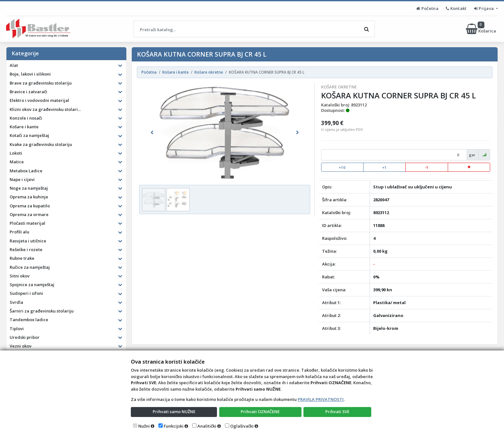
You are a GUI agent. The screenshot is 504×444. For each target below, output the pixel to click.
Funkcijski (174, 426)
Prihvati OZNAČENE (260, 412)
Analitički (207, 426)
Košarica (481, 29)
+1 (384, 167)
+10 (342, 167)
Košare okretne (339, 87)
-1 (427, 167)
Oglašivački (242, 426)
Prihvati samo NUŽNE (174, 412)
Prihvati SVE (337, 412)
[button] (152, 132)
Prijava (485, 8)
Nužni (144, 426)
